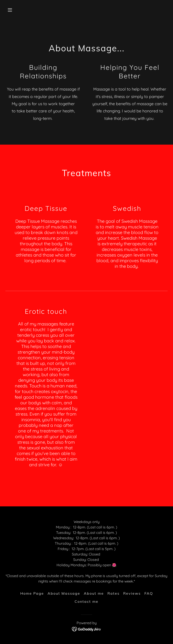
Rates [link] (114, 593)
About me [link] (94, 593)
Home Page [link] (32, 593)
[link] (87, 629)
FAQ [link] (149, 593)
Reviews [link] (132, 593)
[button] (18, 10)
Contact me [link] (86, 601)
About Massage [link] (64, 593)
